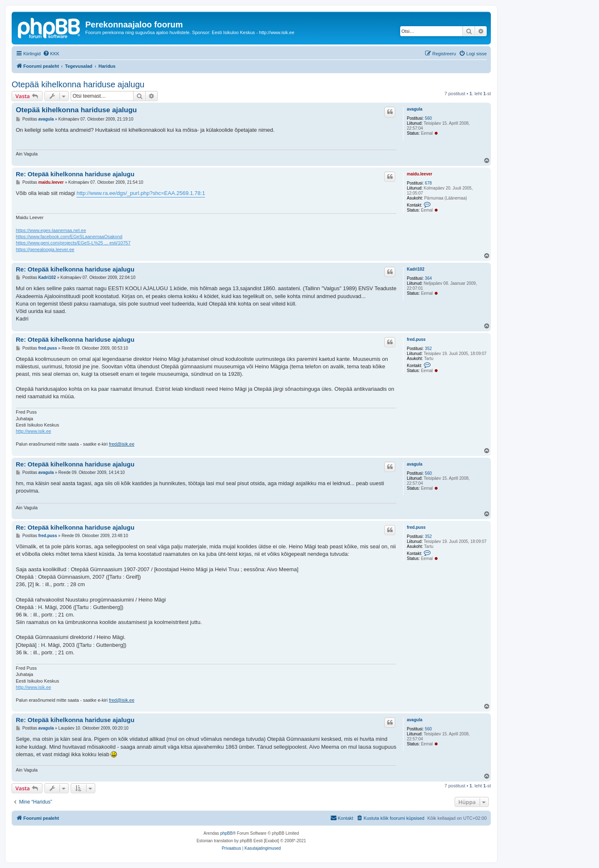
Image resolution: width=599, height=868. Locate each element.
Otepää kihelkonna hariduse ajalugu (78, 84)
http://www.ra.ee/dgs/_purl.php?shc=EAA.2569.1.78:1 (141, 193)
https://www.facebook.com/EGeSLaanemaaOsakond (69, 237)
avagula (415, 109)
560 (428, 118)
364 (428, 278)
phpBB (226, 833)
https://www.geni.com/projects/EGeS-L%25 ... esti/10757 (73, 243)
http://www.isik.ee (33, 431)
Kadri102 (416, 269)
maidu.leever (420, 174)
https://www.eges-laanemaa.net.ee (51, 230)
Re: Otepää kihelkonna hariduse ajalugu (75, 174)
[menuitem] (51, 54)
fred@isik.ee (122, 444)
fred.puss (416, 339)
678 (428, 183)
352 (428, 349)
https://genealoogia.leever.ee (45, 249)
